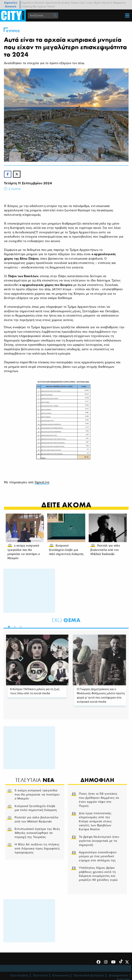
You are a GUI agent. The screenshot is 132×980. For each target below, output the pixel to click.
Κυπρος (13, 31)
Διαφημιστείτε (118, 975)
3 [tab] (20, 626)
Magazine (120, 3)
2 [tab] (14, 626)
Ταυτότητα (40, 975)
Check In (107, 3)
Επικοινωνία (61, 975)
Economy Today (68, 3)
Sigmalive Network (11, 5)
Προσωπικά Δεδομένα (89, 975)
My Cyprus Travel (44, 7)
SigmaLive (42, 483)
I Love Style (93, 3)
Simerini (40, 3)
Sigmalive (27, 3)
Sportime (52, 3)
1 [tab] (8, 626)
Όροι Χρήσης (19, 975)
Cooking (26, 7)
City (82, 3)
